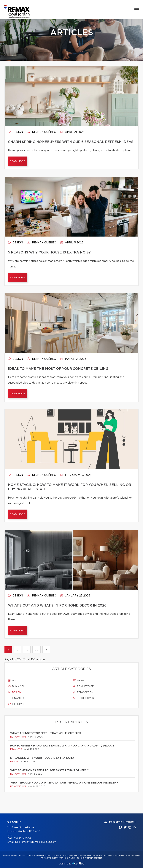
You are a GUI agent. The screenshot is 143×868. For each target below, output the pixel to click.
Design (15, 132)
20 (36, 650)
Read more (18, 161)
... (27, 650)
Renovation (83, 692)
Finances (16, 698)
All (12, 681)
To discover (84, 698)
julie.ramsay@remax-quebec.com (36, 842)
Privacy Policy (49, 858)
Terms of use (67, 858)
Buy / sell (17, 686)
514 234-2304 (22, 839)
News (79, 681)
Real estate (83, 686)
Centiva (78, 863)
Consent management (89, 858)
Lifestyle (16, 704)
